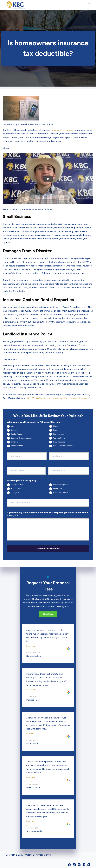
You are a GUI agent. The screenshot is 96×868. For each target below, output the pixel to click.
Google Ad (58, 489)
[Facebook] (69, 865)
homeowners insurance (62, 130)
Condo (14, 430)
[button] (48, 614)
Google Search (17, 485)
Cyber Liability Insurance (63, 446)
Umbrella (15, 442)
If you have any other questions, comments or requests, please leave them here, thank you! (48, 514)
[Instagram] (79, 865)
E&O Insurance (17, 446)
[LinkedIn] (84, 865)
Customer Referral (61, 493)
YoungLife (15, 493)
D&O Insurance (59, 442)
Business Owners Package (21, 438)
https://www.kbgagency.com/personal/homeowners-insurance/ (58, 398)
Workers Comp (59, 438)
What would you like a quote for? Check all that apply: (36, 422)
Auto (13, 426)
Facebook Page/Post (61, 485)
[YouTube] (89, 865)
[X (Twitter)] (74, 865)
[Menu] (89, 5)
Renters (56, 430)
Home (56, 426)
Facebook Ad (16, 489)
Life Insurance (59, 434)
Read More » (31, 646)
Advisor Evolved (43, 855)
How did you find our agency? (23, 480)
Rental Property (17, 434)
